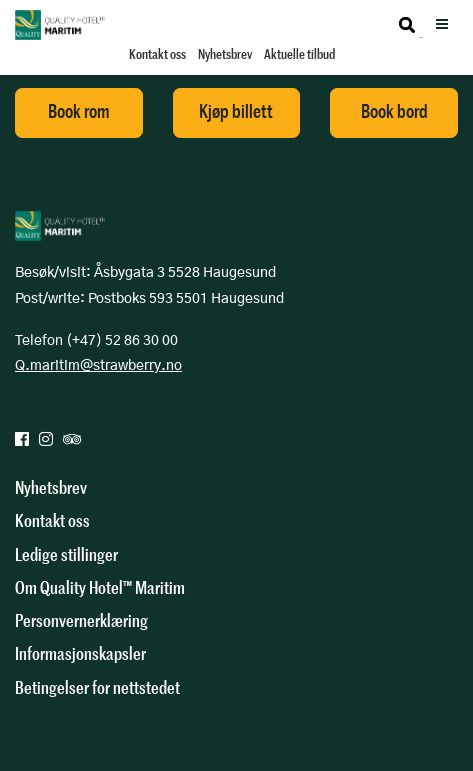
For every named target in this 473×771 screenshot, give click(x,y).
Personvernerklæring (81, 621)
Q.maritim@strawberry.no (98, 366)
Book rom (79, 112)
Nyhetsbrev (225, 54)
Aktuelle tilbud (299, 54)
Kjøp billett (236, 112)
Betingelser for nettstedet (97, 688)
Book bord (394, 112)
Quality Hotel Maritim (60, 25)
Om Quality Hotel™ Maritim (100, 588)
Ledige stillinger (66, 555)
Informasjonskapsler (80, 654)
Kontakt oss (157, 54)
